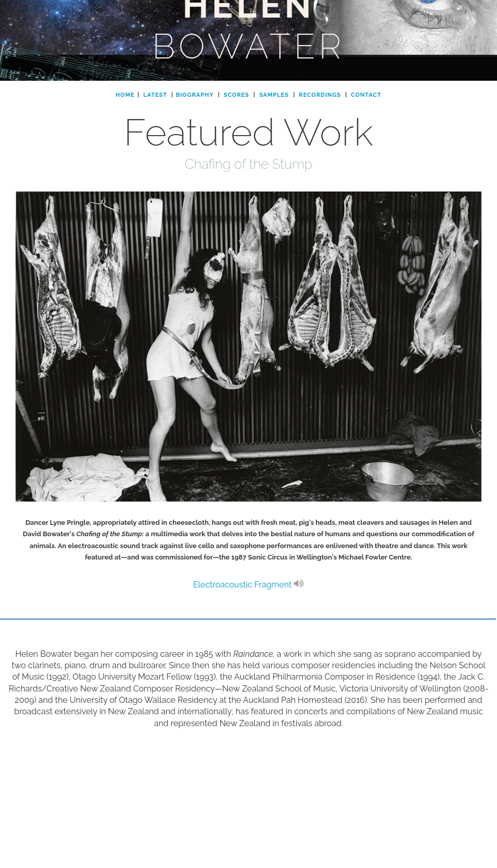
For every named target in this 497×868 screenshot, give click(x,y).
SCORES (236, 95)
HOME (125, 95)
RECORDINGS (320, 95)
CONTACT (366, 95)
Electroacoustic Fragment (248, 585)
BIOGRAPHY (195, 95)
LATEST (155, 95)
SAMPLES (274, 95)
